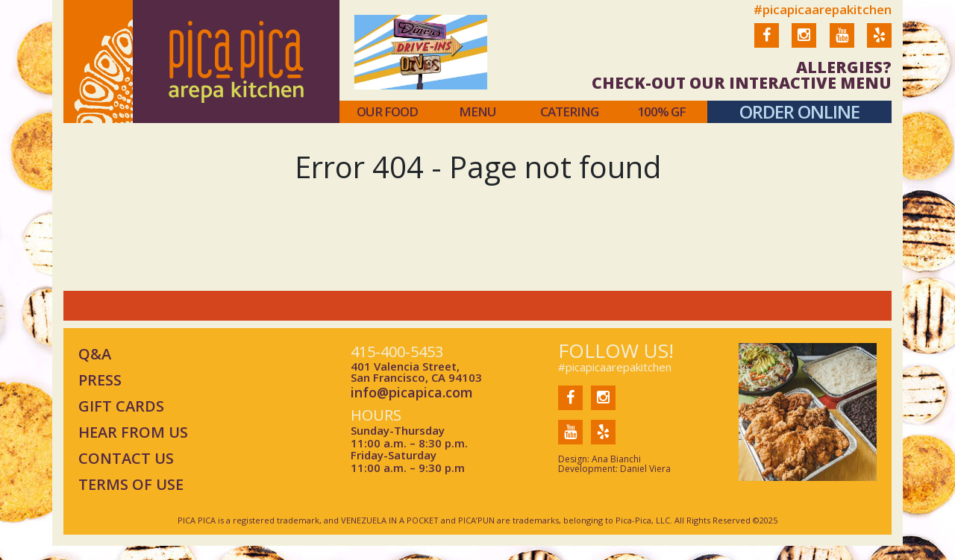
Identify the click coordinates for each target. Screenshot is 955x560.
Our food (387, 112)
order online (799, 111)
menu (477, 112)
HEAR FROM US (133, 432)
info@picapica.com (412, 393)
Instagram (804, 45)
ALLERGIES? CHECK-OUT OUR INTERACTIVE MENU (742, 75)
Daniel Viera (645, 469)
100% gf (661, 112)
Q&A (95, 354)
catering (569, 112)
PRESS (100, 380)
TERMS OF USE (131, 484)
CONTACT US (126, 458)
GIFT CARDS (121, 406)
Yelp (879, 45)
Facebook (767, 45)
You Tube (842, 45)
